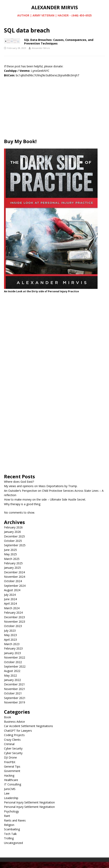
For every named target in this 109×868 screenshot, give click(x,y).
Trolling (9, 838)
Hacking (9, 775)
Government (12, 771)
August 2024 (12, 590)
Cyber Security (13, 748)
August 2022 (12, 671)
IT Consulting (13, 784)
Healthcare (11, 780)
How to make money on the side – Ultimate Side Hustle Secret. (45, 499)
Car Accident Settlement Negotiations (29, 726)
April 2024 (10, 603)
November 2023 (15, 622)
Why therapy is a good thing (22, 504)
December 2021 (14, 684)
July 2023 (10, 631)
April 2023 (10, 640)
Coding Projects (14, 735)
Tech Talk (10, 834)
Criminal (9, 744)
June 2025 (10, 550)
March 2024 (12, 608)
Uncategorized (13, 843)
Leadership (11, 798)
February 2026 (13, 527)
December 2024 (14, 572)
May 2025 (10, 554)
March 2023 (12, 644)
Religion (9, 825)
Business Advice (14, 722)
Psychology (11, 811)
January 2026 (12, 532)
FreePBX (10, 762)
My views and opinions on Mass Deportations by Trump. (41, 486)
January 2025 (12, 568)
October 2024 (13, 581)
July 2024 (10, 595)
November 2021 (15, 689)
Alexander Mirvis (41, 48)
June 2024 (10, 599)
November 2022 (15, 657)
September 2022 (15, 666)
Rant (7, 816)
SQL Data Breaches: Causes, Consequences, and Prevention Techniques (59, 42)
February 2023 (13, 648)
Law (7, 793)
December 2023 (14, 617)
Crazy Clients (12, 740)
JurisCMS (10, 789)
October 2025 (13, 541)
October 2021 (13, 693)
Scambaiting (12, 829)
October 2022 (13, 662)
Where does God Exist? (19, 482)
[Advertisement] (54, 110)
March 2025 (12, 559)
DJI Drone (10, 757)
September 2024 (15, 586)
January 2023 (12, 653)
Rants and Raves (15, 820)
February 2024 (13, 613)
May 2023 (10, 635)
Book (8, 717)
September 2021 (15, 698)
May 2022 (10, 675)
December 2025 (14, 536)
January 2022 (12, 680)
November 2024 (15, 577)
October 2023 (13, 626)
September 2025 (15, 545)
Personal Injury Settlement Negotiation (29, 802)
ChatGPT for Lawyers (18, 731)
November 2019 (15, 702)
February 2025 (13, 563)
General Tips (12, 766)
